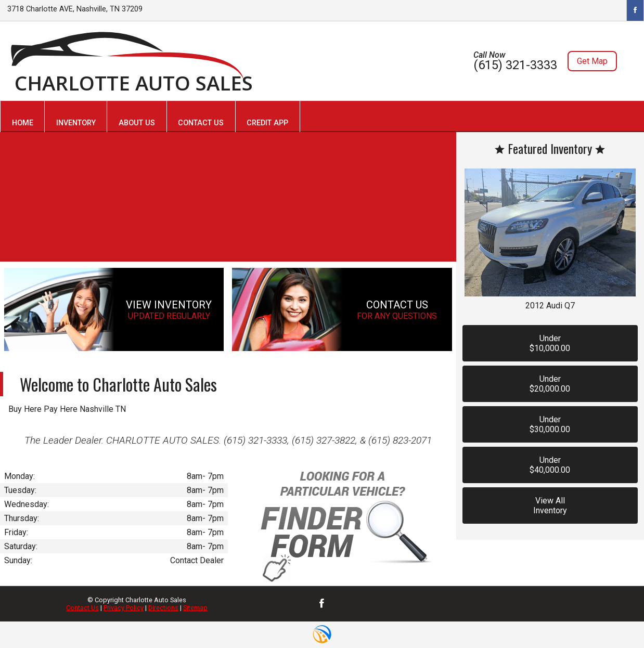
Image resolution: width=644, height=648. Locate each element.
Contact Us (82, 608)
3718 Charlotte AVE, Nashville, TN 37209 (75, 9)
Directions (163, 608)
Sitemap (195, 608)
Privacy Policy (124, 608)
